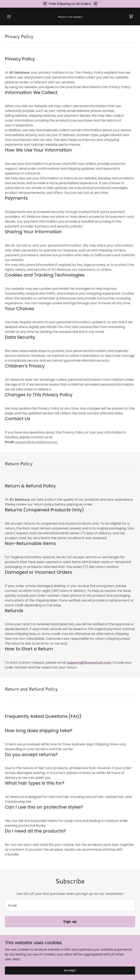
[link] (70, 17)
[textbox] (70, 905)
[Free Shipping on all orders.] (70, 4)
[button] (15, 17)
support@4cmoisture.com (36, 442)
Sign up (70, 922)
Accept (70, 976)
